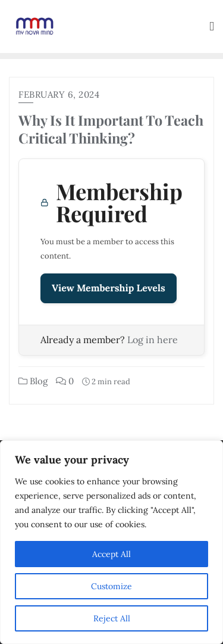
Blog (33, 381)
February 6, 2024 (59, 94)
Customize (111, 586)
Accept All (111, 554)
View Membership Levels (109, 288)
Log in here (153, 340)
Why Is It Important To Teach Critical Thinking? (111, 129)
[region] (111, 542)
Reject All (112, 618)
